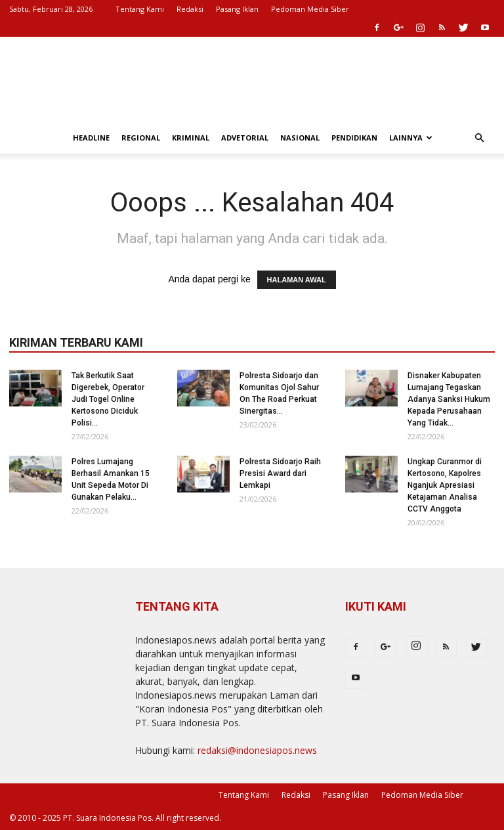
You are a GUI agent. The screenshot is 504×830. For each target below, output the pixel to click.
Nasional (300, 138)
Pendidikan (354, 138)
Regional (141, 138)
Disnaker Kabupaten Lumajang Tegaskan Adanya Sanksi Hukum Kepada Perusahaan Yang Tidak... (449, 399)
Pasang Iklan (237, 9)
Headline (91, 138)
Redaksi (190, 9)
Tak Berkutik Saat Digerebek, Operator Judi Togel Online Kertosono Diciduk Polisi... (108, 399)
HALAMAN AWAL (297, 280)
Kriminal (191, 138)
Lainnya (411, 138)
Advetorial (245, 138)
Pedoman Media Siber (310, 9)
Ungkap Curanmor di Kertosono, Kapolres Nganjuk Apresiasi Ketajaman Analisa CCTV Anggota (445, 485)
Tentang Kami (140, 9)
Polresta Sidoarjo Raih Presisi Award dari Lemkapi (280, 473)
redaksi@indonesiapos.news (257, 750)
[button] (479, 138)
